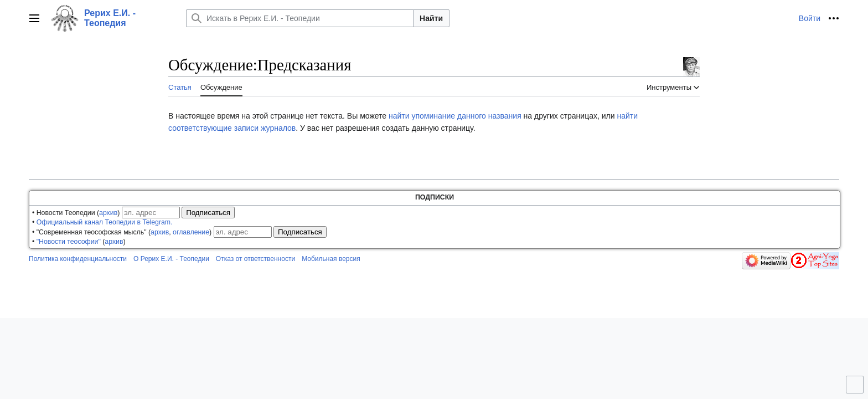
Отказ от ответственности (255, 259)
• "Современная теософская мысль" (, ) (122, 232)
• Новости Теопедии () (76, 213)
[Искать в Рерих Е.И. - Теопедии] (300, 18)
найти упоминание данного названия (455, 116)
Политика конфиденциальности (78, 259)
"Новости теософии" (69, 242)
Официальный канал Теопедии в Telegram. (105, 222)
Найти (431, 18)
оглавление (191, 232)
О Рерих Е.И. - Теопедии (171, 259)
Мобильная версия (331, 259)
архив (108, 213)
